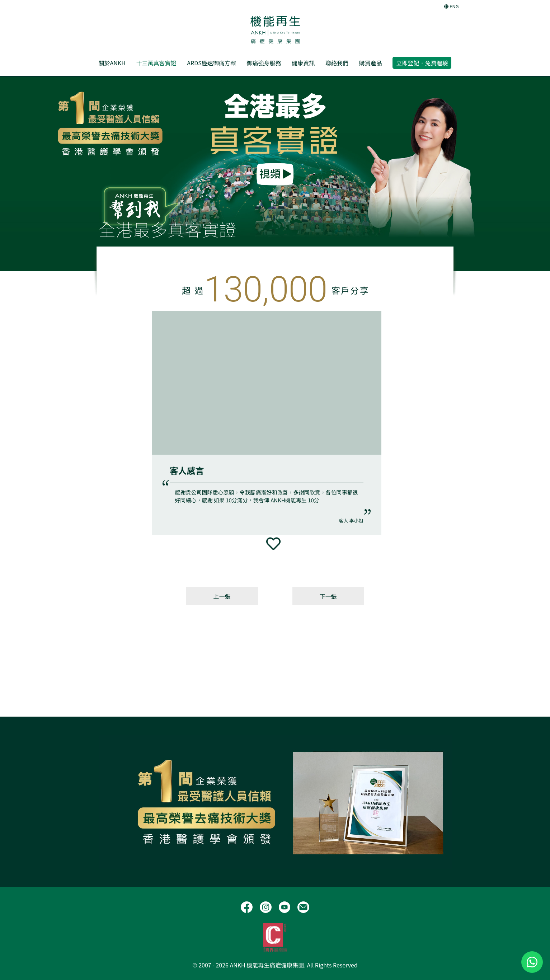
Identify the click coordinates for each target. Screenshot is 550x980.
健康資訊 (303, 63)
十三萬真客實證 (156, 63)
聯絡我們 (337, 63)
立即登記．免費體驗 (422, 63)
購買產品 (371, 63)
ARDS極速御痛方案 (211, 63)
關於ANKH (112, 63)
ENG (451, 6)
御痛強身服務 (264, 63)
